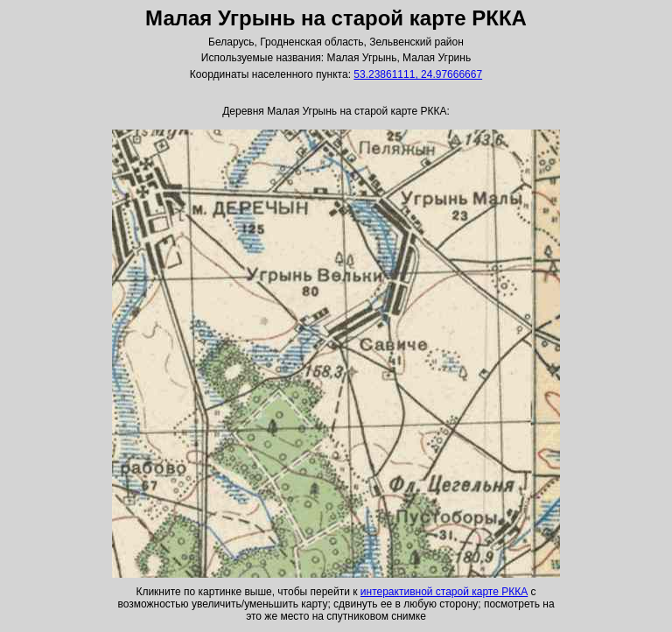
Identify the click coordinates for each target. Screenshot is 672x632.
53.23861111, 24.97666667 (418, 74)
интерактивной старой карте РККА (444, 592)
